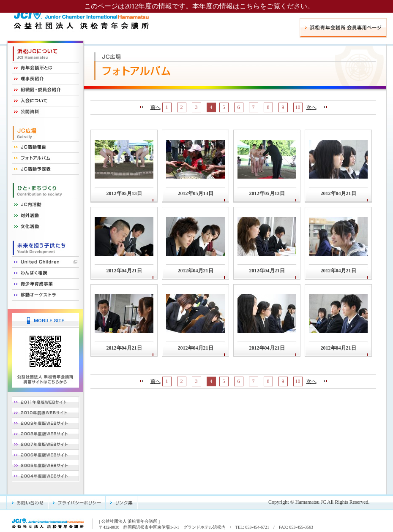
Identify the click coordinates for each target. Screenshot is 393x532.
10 (298, 107)
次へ (311, 107)
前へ (156, 107)
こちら (250, 6)
